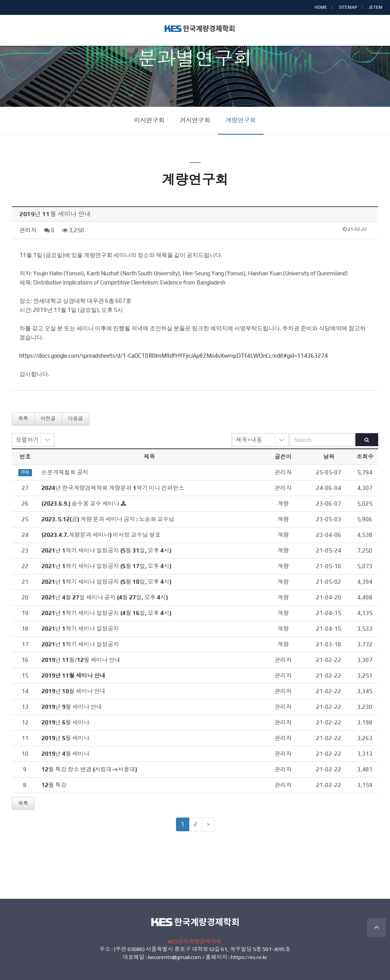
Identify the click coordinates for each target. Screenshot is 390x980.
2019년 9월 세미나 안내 (72, 707)
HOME (321, 7)
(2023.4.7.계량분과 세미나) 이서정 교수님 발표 (101, 535)
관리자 (28, 230)
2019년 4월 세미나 (66, 754)
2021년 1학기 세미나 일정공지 (80, 629)
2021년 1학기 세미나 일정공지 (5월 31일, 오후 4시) (106, 550)
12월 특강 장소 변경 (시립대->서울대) (89, 769)
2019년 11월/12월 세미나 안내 (81, 660)
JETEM (376, 7)
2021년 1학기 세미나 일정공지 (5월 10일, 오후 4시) (106, 582)
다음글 (76, 419)
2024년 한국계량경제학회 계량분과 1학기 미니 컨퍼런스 (113, 488)
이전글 (48, 419)
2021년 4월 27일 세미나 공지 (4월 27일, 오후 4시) (105, 597)
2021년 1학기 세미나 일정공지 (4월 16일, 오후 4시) (106, 613)
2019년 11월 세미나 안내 (74, 676)
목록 (23, 419)
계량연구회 (241, 120)
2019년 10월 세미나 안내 (74, 691)
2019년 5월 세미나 (66, 738)
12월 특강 (54, 785)
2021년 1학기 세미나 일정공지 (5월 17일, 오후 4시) (106, 566)
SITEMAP (348, 7)
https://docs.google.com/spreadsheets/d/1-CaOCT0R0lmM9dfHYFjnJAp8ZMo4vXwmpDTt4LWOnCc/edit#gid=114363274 (174, 356)
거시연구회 (195, 120)
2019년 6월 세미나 (66, 722)
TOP (377, 927)
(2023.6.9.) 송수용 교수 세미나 (81, 504)
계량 (283, 504)
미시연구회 (149, 120)
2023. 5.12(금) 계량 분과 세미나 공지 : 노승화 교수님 (108, 519)
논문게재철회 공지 (65, 472)
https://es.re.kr (249, 957)
